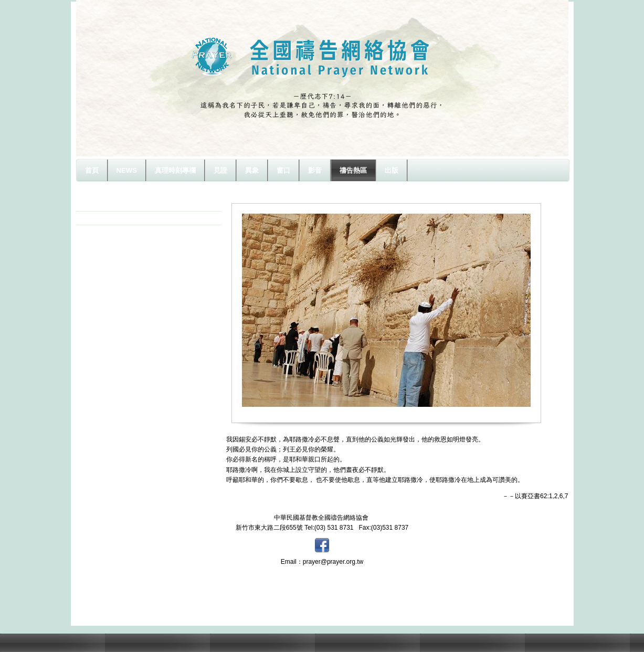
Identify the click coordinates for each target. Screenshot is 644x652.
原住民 (98, 204)
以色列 (98, 218)
